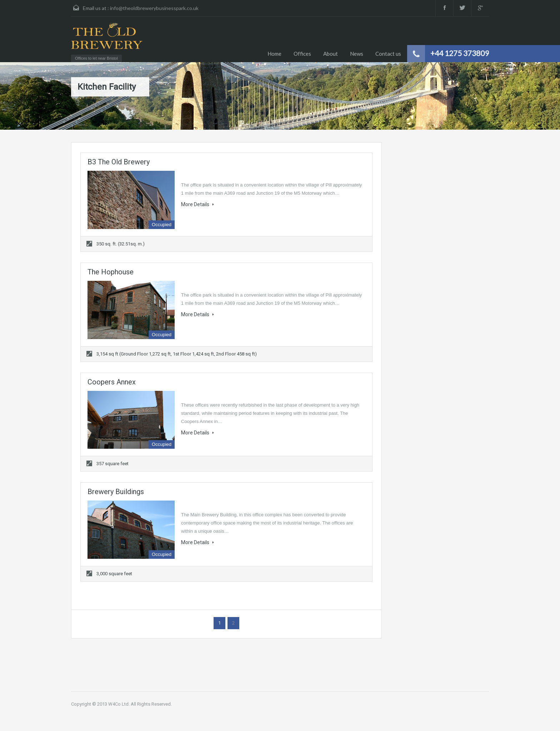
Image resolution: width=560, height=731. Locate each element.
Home (274, 54)
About (331, 54)
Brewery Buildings (116, 492)
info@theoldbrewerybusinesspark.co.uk (154, 8)
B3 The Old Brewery (119, 162)
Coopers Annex (112, 382)
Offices (302, 54)
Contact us (388, 54)
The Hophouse (111, 272)
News (357, 54)
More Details (197, 204)
